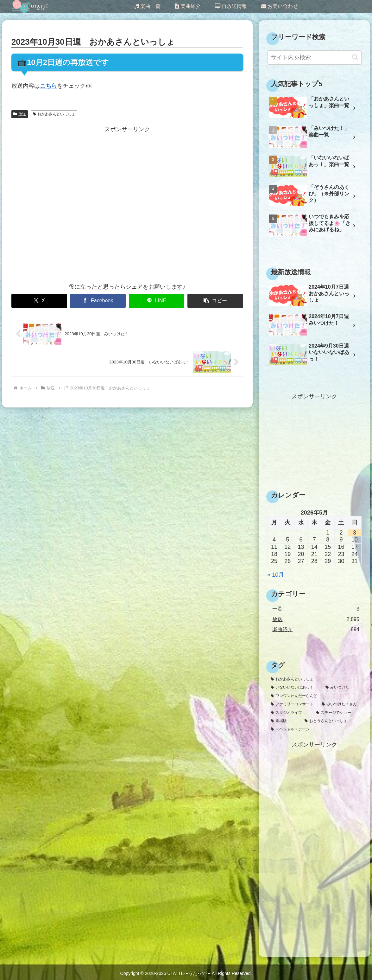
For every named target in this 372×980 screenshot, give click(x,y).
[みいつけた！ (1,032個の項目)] (342, 687)
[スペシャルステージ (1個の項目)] (314, 729)
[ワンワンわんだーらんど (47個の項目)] (314, 696)
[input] (314, 58)
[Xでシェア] (39, 301)
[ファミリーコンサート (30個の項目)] (293, 704)
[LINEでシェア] (157, 301)
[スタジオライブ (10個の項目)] (290, 713)
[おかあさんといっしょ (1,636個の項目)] (314, 679)
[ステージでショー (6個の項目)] (337, 713)
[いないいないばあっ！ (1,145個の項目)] (295, 687)
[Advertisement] (127, 204)
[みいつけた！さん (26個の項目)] (340, 704)
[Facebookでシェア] (98, 301)
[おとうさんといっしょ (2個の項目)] (331, 721)
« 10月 (276, 575)
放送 (20, 114)
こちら (48, 86)
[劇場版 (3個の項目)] (284, 721)
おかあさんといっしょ (54, 114)
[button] (215, 301)
